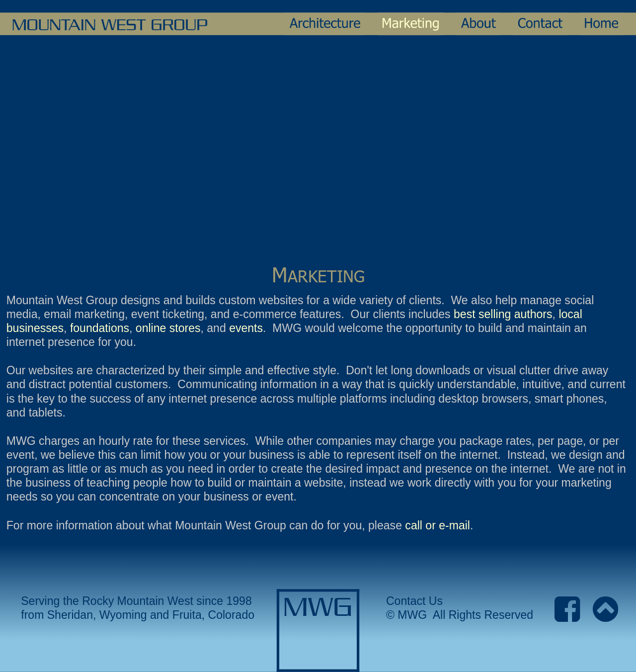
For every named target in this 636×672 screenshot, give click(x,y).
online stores (168, 329)
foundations (100, 329)
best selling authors (503, 314)
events (246, 329)
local (572, 314)
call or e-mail (437, 525)
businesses (35, 329)
